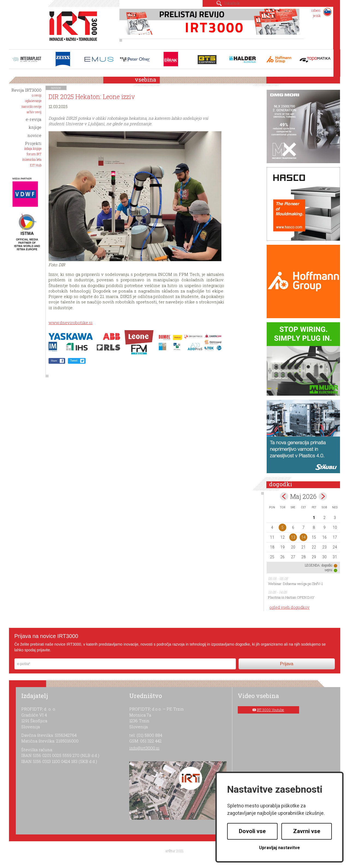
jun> (323, 496)
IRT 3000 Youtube (270, 710)
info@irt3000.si (144, 748)
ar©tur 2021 (174, 851)
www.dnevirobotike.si (70, 323)
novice (56, 88)
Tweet (74, 361)
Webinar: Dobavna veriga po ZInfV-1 (295, 584)
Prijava (287, 664)
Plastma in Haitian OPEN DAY (291, 597)
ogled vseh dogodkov (289, 607)
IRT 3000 (71, 27)
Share (54, 361)
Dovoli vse (252, 831)
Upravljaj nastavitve (279, 848)
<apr (284, 496)
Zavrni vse (307, 831)
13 (293, 537)
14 (303, 537)
